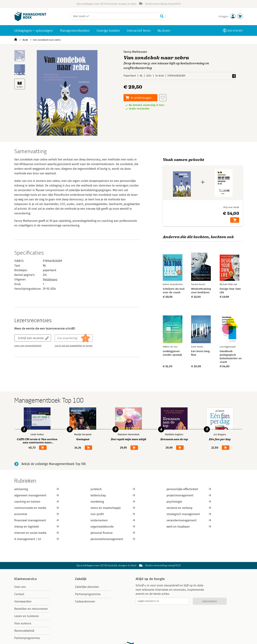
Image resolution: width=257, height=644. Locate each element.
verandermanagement (189, 520)
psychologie (189, 502)
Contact (19, 594)
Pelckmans (50, 279)
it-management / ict (37, 539)
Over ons (20, 587)
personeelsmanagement (113, 539)
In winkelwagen (141, 98)
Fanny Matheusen (135, 52)
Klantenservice (26, 579)
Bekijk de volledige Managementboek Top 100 (54, 464)
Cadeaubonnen (85, 601)
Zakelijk (81, 579)
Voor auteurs (23, 623)
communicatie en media (37, 508)
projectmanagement (189, 495)
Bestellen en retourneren (31, 609)
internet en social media (37, 533)
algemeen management (37, 495)
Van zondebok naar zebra (47, 40)
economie (37, 514)
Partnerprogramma (27, 638)
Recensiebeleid (24, 631)
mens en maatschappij (113, 508)
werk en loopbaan (189, 527)
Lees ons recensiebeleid (28, 346)
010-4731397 (235, 31)
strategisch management (189, 514)
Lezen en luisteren (27, 616)
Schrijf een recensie (31, 338)
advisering (37, 489)
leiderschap (113, 495)
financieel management (37, 520)
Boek (25, 40)
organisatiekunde (113, 527)
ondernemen (113, 520)
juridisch (113, 489)
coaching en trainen (37, 502)
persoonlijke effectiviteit (189, 489)
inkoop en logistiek (37, 527)
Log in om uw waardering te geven (74, 346)
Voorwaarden (23, 601)
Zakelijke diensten (87, 587)
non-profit (113, 514)
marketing (113, 502)
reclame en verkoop (189, 508)
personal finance (113, 533)
